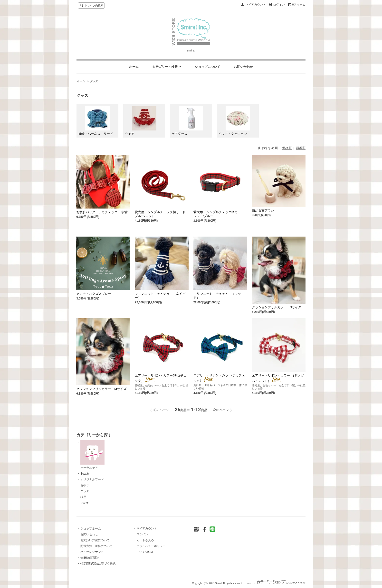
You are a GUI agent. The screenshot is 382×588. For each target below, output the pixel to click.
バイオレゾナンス (92, 552)
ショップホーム (91, 528)
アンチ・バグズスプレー (94, 294)
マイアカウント (256, 5)
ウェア (140, 121)
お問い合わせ (243, 67)
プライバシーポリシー (151, 546)
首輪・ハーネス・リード (96, 121)
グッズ (94, 81)
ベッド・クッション (234, 121)
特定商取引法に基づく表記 (98, 564)
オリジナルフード (92, 479)
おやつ (85, 485)
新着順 (301, 148)
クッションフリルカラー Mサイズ (101, 389)
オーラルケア (92, 455)
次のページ (221, 410)
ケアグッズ (187, 121)
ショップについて (208, 67)
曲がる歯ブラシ (263, 210)
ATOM (149, 552)
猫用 (83, 497)
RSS (139, 552)
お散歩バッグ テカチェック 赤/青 (102, 212)
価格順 (287, 148)
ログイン (279, 5)
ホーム (134, 67)
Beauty (85, 474)
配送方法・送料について (96, 546)
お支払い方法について (95, 540)
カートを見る (145, 540)
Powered (276, 583)
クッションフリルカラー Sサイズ (277, 307)
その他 (85, 503)
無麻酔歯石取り (91, 558)
